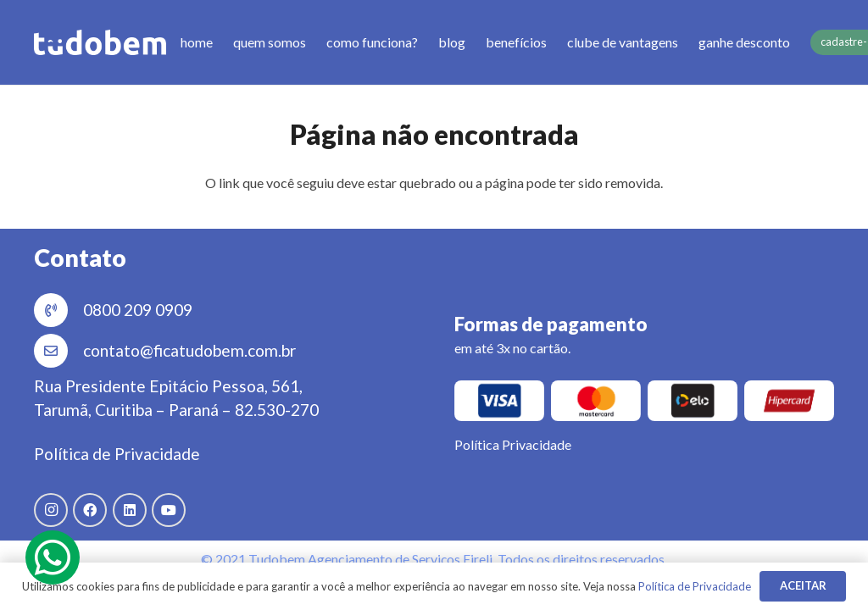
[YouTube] (169, 510)
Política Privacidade (513, 444)
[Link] (100, 42)
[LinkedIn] (130, 510)
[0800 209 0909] (58, 310)
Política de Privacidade (117, 454)
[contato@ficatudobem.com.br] (58, 351)
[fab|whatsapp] (53, 557)
